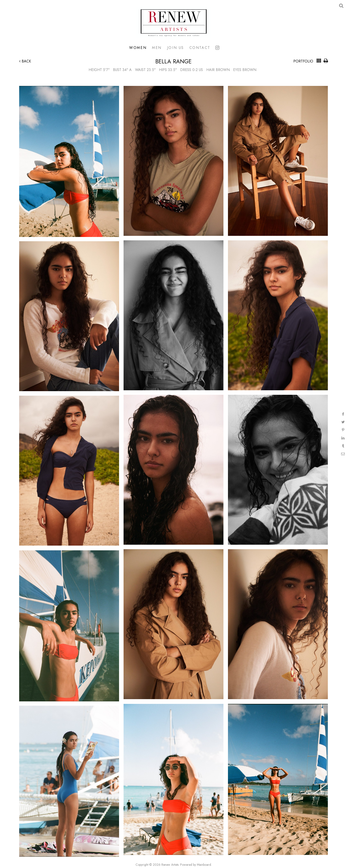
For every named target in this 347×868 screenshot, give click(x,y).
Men (157, 48)
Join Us (176, 48)
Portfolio (303, 61)
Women (138, 48)
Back (25, 61)
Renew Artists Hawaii (174, 22)
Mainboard (204, 865)
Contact (200, 48)
